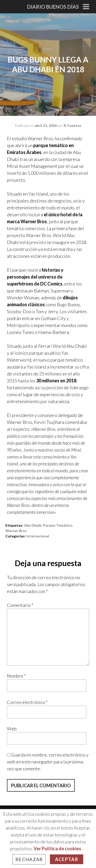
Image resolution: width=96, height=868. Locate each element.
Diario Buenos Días (53, 7)
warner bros (16, 531)
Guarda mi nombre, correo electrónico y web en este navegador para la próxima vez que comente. (48, 762)
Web (12, 729)
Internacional (38, 536)
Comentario (20, 605)
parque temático (58, 525)
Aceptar (67, 859)
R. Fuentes (73, 125)
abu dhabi (33, 525)
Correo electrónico (27, 702)
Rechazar (29, 859)
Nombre (16, 676)
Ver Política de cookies (57, 849)
